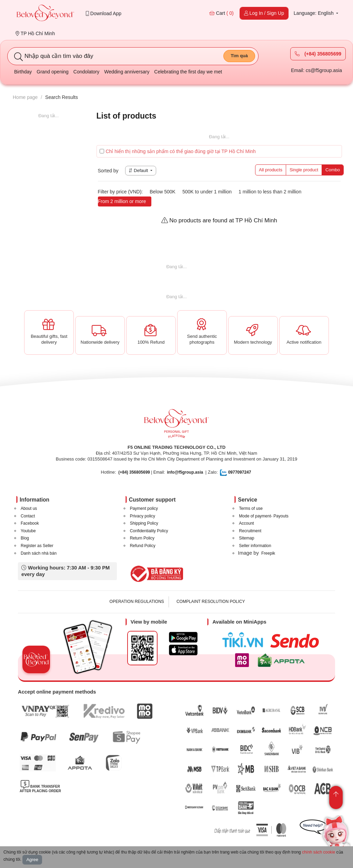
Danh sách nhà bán (39, 553)
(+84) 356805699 (318, 54)
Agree (32, 860)
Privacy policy (143, 516)
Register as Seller (37, 546)
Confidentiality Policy (149, 531)
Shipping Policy (144, 523)
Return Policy (142, 538)
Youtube (28, 531)
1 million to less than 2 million (270, 192)
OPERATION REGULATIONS (137, 602)
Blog (25, 538)
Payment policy (144, 508)
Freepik (268, 553)
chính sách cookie (319, 852)
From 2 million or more (122, 201)
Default (139, 170)
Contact (28, 516)
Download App (104, 13)
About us (29, 508)
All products (271, 170)
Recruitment (250, 531)
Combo (333, 170)
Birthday (23, 72)
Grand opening (53, 72)
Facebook (30, 523)
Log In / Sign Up (264, 13)
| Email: (142, 472)
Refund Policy (143, 546)
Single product (304, 170)
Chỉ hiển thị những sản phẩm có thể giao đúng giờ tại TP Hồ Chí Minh (178, 151)
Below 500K (163, 192)
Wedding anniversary (127, 72)
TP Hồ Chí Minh (35, 33)
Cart (221, 13)
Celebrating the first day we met (188, 72)
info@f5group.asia (185, 472)
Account (246, 523)
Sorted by (108, 171)
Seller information (255, 546)
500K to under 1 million (207, 192)
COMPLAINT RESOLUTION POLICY (211, 602)
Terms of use (251, 508)
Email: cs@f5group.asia (316, 70)
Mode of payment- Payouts (264, 516)
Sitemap (246, 538)
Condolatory (87, 72)
